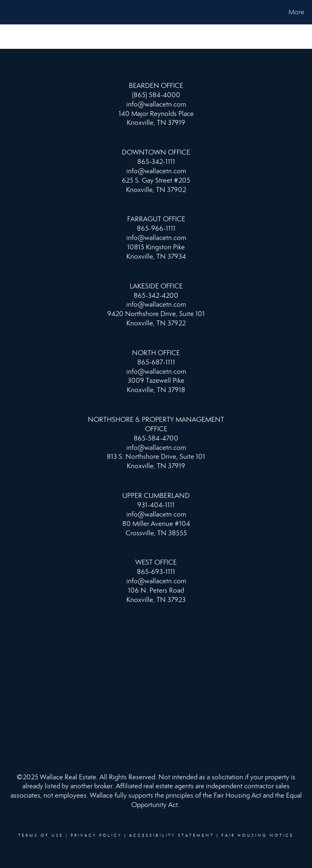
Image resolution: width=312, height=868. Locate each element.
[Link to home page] (8, 12)
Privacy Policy (96, 835)
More (296, 12)
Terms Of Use (41, 835)
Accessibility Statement (172, 835)
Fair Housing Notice (258, 835)
